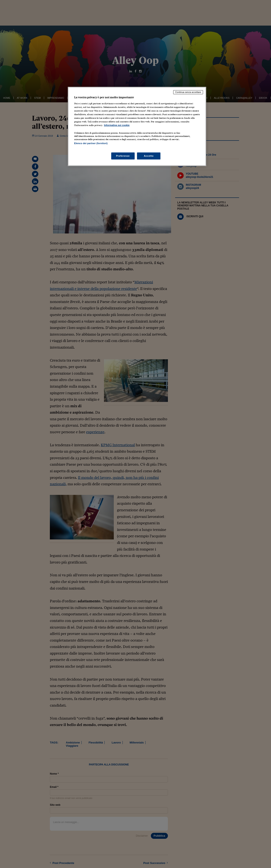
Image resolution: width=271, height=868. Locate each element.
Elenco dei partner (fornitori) (91, 143)
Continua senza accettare (188, 92)
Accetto (149, 156)
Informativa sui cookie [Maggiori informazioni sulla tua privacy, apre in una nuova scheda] (117, 125)
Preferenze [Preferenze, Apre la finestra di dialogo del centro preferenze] (123, 156)
